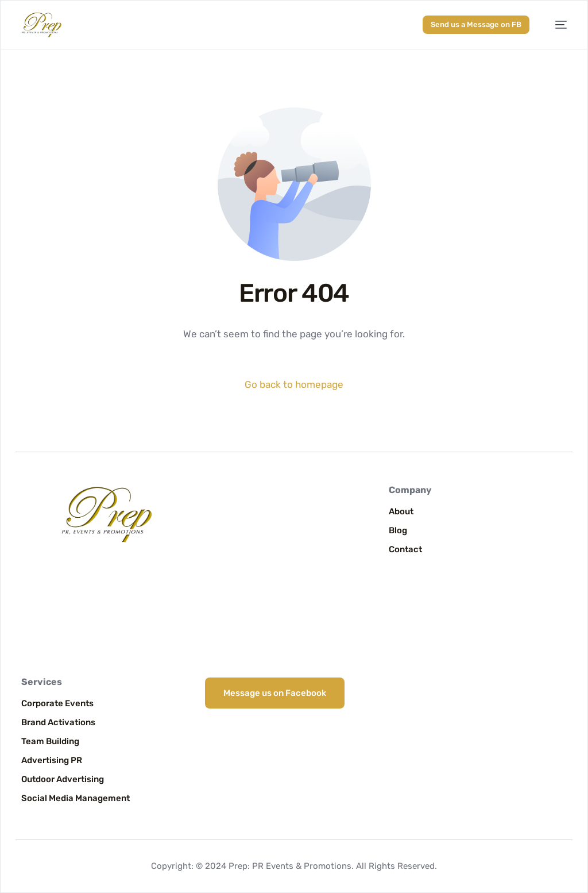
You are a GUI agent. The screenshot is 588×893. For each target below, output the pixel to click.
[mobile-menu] (555, 25)
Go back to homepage (294, 384)
